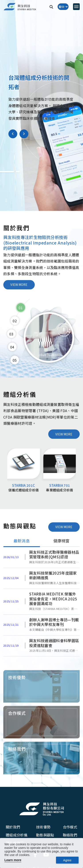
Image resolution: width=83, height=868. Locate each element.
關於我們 (13, 827)
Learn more (13, 860)
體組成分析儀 (16, 835)
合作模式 (70, 827)
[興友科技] (20, 7)
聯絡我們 (70, 835)
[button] (13, 134)
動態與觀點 (45, 835)
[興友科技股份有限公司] (42, 809)
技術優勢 (43, 827)
